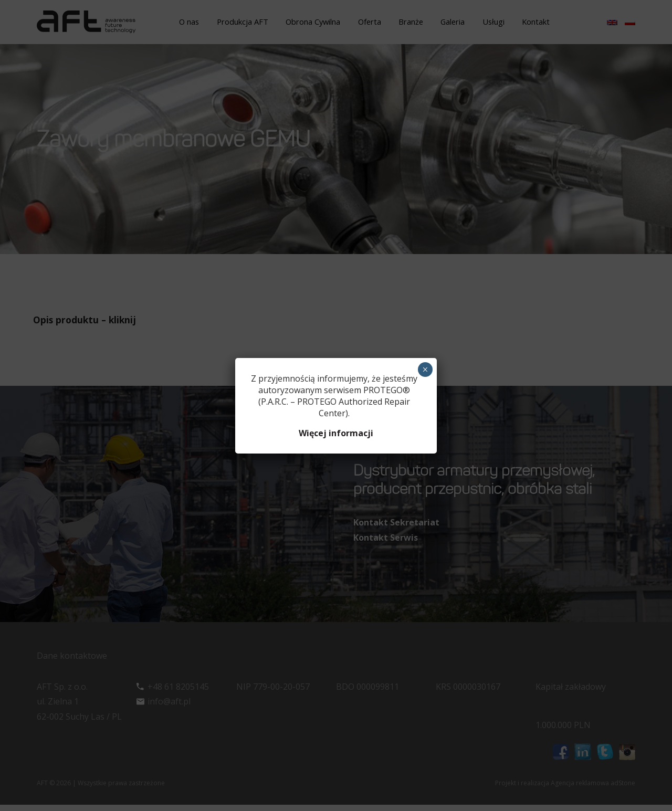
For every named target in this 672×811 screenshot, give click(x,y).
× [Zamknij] (425, 370)
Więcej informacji (336, 433)
